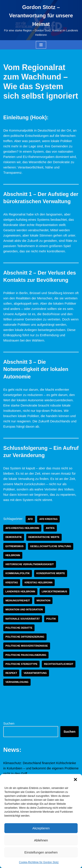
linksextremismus (54, 591)
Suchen (9, 723)
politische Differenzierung (25, 637)
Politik (51, 619)
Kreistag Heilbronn (38, 582)
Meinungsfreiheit (18, 600)
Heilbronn (13, 555)
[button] (75, 779)
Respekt (11, 673)
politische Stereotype (21, 664)
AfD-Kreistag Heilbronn (22, 528)
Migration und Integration (24, 609)
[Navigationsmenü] (41, 45)
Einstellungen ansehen (41, 852)
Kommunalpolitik (18, 573)
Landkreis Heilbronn (20, 591)
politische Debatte (19, 628)
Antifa (50, 528)
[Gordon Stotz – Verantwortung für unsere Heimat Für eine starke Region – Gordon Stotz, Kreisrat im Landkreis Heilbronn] (41, 20)
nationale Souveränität (23, 619)
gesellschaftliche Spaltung (51, 546)
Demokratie (14, 537)
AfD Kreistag (49, 519)
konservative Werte (51, 573)
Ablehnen (41, 840)
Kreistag (12, 582)
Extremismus (15, 546)
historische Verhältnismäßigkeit (30, 564)
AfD (30, 519)
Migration (44, 600)
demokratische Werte (44, 537)
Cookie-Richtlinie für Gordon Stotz (39, 862)
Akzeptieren (41, 828)
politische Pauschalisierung (26, 655)
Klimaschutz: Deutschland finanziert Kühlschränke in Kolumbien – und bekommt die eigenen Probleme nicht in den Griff (41, 768)
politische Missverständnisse (27, 646)
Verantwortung (35, 673)
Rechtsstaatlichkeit (59, 664)
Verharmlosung (17, 682)
